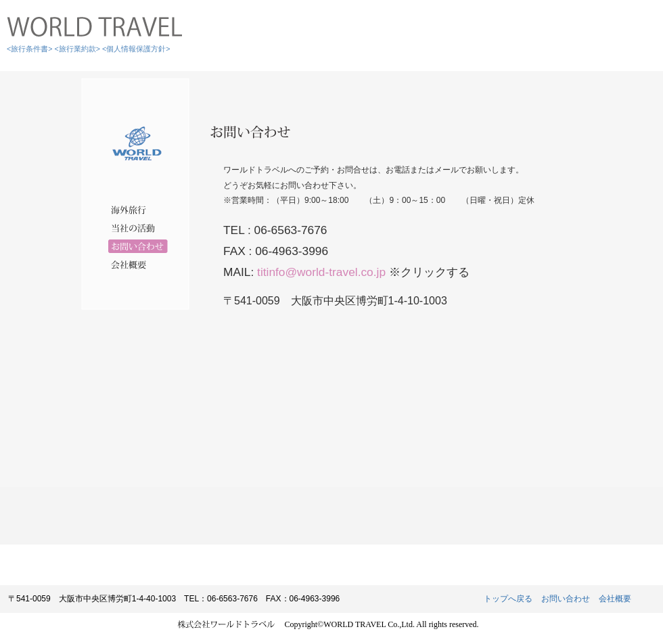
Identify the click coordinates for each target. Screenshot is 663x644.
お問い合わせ (566, 599)
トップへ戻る (508, 599)
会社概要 (615, 599)
